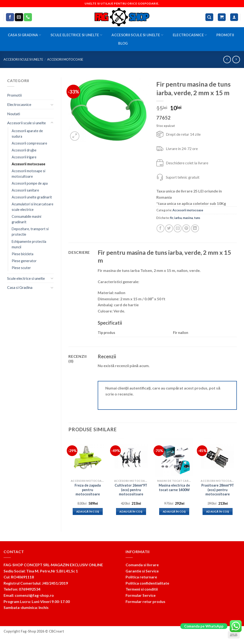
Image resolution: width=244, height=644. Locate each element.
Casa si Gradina (25, 35)
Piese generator (24, 261)
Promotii (225, 35)
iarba (178, 218)
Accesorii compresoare (29, 143)
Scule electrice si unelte (76, 35)
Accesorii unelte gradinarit (32, 197)
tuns (197, 218)
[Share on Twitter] (169, 228)
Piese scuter (21, 268)
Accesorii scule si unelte (137, 35)
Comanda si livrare (142, 565)
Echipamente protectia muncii (29, 244)
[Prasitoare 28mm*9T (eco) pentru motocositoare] (218, 457)
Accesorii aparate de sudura (27, 134)
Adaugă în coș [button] (88, 512)
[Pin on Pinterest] (186, 228)
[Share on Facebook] (160, 228)
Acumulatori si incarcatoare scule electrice (33, 207)
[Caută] (209, 17)
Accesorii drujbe (24, 150)
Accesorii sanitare (25, 190)
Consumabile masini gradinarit (26, 219)
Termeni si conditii (142, 589)
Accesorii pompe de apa (30, 183)
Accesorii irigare (24, 157)
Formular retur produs (145, 601)
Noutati (14, 114)
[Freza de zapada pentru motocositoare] (88, 457)
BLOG (123, 43)
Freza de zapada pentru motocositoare (88, 490)
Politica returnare (141, 577)
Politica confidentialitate (147, 583)
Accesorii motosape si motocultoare (28, 174)
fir (172, 218)
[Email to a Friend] (178, 228)
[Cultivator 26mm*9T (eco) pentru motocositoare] (131, 457)
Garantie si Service (142, 571)
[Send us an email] (19, 17)
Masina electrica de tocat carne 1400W (174, 488)
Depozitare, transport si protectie (30, 232)
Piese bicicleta (23, 254)
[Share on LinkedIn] (195, 228)
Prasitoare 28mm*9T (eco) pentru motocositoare (218, 490)
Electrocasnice (190, 35)
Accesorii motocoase (65, 59)
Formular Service (141, 595)
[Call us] (28, 17)
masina (188, 218)
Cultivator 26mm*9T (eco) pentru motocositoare (131, 490)
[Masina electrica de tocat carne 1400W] (174, 457)
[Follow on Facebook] (10, 17)
